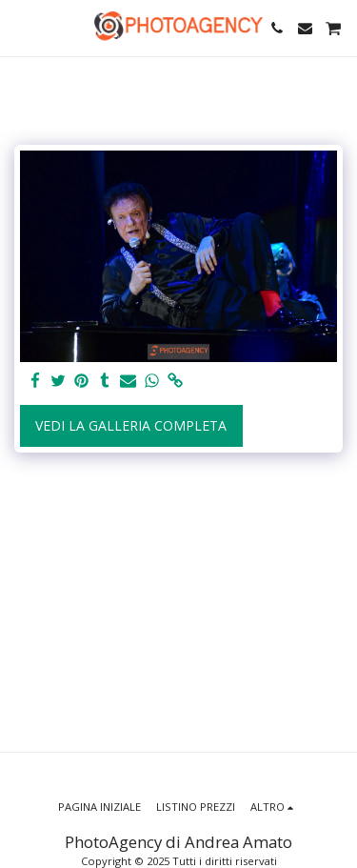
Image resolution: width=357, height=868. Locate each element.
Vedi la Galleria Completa (131, 425)
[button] (21, 27)
